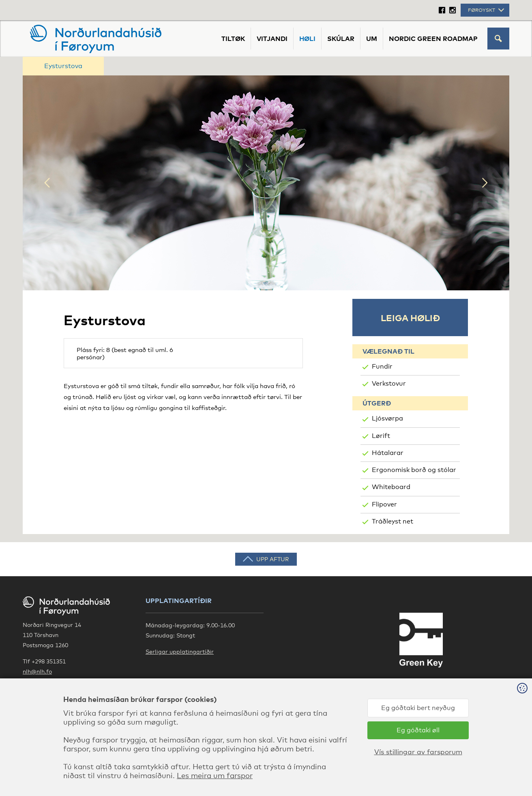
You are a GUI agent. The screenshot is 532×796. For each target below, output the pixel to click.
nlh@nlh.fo (37, 671)
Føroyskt (487, 10)
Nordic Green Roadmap (433, 39)
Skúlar (341, 39)
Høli (307, 39)
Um (372, 39)
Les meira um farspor (155, 788)
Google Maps (41, 688)
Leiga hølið (410, 318)
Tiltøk (233, 39)
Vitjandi (272, 39)
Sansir (501, 772)
